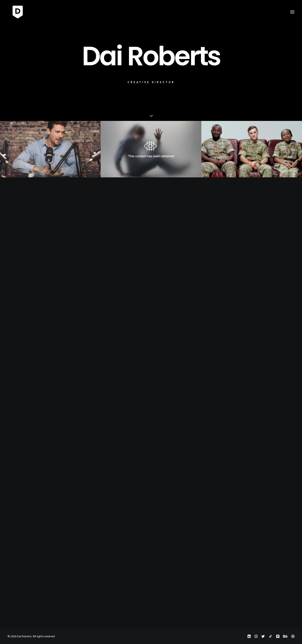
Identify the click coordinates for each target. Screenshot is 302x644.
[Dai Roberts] (14, 12)
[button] (292, 12)
